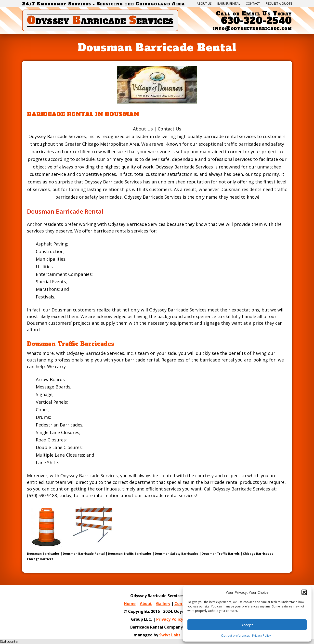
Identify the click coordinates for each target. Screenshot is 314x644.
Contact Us (170, 129)
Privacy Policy (170, 619)
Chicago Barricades (258, 554)
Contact (253, 4)
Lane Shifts (48, 463)
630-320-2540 (256, 21)
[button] (304, 592)
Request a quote (279, 4)
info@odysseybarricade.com (252, 28)
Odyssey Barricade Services (184, 167)
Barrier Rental (229, 4)
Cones (42, 410)
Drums (43, 417)
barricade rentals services (121, 231)
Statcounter (9, 641)
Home (130, 604)
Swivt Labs (170, 635)
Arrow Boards (50, 379)
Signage (44, 394)
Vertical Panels (51, 402)
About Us (204, 4)
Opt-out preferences (235, 636)
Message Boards (53, 387)
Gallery (163, 604)
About (146, 604)
